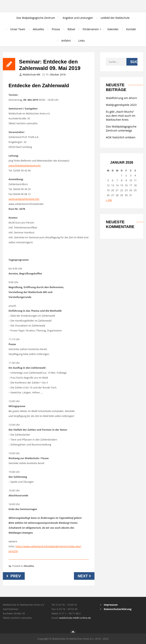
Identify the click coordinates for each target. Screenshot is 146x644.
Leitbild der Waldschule (115, 18)
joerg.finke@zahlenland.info (25, 166)
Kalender (113, 29)
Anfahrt (66, 41)
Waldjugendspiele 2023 (121, 105)
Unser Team (18, 29)
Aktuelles (38, 29)
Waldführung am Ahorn (121, 98)
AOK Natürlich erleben (121, 137)
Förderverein (91, 29)
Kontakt (131, 29)
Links (82, 41)
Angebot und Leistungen (78, 18)
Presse (56, 29)
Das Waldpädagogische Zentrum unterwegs (121, 128)
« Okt (109, 200)
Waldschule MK (31, 74)
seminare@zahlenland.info (24, 199)
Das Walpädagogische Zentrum (36, 18)
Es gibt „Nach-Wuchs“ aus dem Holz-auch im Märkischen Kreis (121, 116)
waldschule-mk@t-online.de (75, 618)
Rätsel (71, 29)
